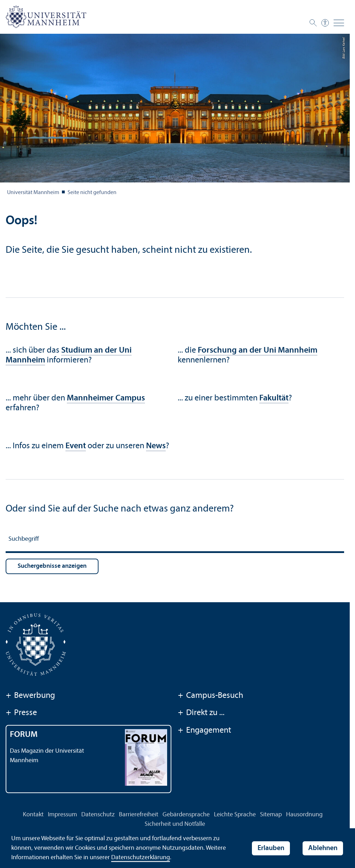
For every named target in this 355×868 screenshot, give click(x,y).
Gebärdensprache (186, 815)
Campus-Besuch (210, 696)
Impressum (62, 815)
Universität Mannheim (33, 193)
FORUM (24, 735)
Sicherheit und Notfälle (175, 824)
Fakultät (274, 398)
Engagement (204, 731)
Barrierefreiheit (139, 815)
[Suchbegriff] (175, 540)
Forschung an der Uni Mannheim (258, 351)
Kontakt (33, 815)
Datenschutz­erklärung (141, 858)
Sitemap (271, 815)
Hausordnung (304, 815)
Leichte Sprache (235, 815)
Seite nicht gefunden (92, 193)
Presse (21, 713)
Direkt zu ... (201, 713)
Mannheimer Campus (106, 398)
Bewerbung (30, 696)
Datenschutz (98, 815)
